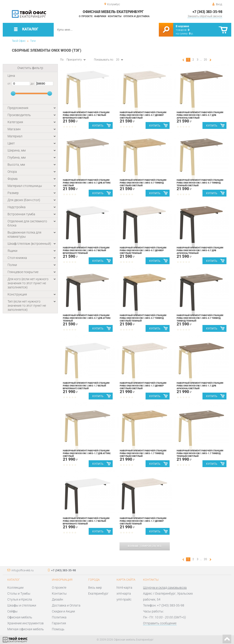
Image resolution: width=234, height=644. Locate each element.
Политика (59, 617)
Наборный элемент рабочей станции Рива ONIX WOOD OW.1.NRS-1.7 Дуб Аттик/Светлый (87, 453)
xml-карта (124, 593)
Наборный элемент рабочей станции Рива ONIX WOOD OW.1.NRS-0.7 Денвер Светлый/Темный (143, 250)
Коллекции (15, 588)
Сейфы (12, 611)
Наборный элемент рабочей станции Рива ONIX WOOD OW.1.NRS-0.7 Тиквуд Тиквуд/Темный (200, 318)
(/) (145, 546)
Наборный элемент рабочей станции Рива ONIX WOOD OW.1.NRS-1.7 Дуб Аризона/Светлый (200, 386)
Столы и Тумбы (19, 593)
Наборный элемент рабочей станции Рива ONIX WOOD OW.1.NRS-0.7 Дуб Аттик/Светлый (87, 183)
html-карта (124, 588)
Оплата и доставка (136, 16)
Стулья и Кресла (20, 599)
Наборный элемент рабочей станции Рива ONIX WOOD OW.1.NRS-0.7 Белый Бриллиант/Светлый (86, 115)
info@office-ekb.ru (23, 570)
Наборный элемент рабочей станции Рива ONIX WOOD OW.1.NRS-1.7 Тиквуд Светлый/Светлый (143, 453)
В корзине (182, 26)
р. (191, 34)
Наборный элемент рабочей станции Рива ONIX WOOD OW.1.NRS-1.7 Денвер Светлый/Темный (143, 521)
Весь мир (95, 588)
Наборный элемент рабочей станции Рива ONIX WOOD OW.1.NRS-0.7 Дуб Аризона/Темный (200, 250)
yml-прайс (124, 599)
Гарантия (59, 623)
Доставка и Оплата (66, 605)
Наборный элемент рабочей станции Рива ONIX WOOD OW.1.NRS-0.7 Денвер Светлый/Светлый (143, 115)
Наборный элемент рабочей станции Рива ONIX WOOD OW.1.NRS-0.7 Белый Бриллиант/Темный (86, 250)
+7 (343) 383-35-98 (207, 12)
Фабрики (100, 16)
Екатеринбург (98, 593)
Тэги (33, 41)
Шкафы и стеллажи (22, 605)
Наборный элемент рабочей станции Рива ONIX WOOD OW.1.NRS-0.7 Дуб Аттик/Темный (87, 318)
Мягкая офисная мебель (26, 629)
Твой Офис (19, 41)
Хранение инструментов (25, 623)
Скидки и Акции (63, 611)
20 (205, 60)
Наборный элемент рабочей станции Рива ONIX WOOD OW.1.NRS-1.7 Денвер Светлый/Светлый (143, 386)
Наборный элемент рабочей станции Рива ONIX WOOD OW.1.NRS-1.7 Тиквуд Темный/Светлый (200, 453)
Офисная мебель (20, 617)
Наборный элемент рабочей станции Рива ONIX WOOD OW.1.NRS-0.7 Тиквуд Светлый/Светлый (143, 183)
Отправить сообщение (160, 623)
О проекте (86, 16)
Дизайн (57, 599)
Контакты (115, 16)
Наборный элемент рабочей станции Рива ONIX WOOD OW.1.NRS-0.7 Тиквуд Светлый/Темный (143, 318)
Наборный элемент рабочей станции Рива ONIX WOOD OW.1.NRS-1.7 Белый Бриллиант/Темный (86, 521)
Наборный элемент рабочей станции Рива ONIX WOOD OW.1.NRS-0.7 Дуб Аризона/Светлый (200, 115)
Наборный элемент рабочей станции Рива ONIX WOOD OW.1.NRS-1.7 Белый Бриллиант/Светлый (86, 386)
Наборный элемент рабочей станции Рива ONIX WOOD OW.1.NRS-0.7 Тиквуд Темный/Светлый (200, 183)
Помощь (58, 629)
